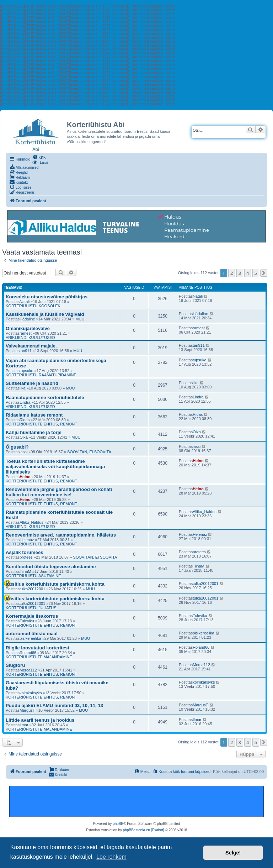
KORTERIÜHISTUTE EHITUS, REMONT (41, 424)
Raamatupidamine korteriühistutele (45, 398)
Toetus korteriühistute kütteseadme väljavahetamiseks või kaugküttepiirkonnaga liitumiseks (55, 467)
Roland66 (28, 653)
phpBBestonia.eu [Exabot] (144, 830)
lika (23, 388)
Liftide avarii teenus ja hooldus (40, 720)
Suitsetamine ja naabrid (32, 383)
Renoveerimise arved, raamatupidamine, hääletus (61, 535)
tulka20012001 (32, 589)
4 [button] (248, 273)
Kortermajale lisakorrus (32, 616)
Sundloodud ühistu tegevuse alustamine (51, 567)
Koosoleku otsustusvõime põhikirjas (47, 297)
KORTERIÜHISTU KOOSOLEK (33, 306)
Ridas (25, 420)
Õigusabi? (17, 447)
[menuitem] (39, 157)
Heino (25, 477)
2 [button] (232, 273)
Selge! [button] (233, 853)
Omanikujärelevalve (28, 328)
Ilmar (24, 725)
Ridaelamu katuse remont (34, 415)
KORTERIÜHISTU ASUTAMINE (33, 576)
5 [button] (256, 273)
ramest (26, 333)
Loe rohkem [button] (111, 857)
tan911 (26, 351)
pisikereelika (30, 638)
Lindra (25, 402)
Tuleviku (27, 621)
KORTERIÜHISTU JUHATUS (31, 608)
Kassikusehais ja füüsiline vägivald (45, 314)
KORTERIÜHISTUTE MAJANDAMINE (39, 657)
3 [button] (240, 273)
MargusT (27, 710)
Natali (25, 302)
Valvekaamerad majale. (31, 346)
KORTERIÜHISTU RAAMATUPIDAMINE (41, 375)
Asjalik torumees (25, 552)
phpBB (118, 824)
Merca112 (28, 670)
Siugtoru (15, 665)
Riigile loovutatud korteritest (38, 648)
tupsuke (26, 371)
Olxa (24, 437)
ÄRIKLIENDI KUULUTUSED (30, 338)
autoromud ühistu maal (32, 634)
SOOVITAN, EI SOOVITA (89, 452)
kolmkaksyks (31, 693)
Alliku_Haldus (31, 522)
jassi (23, 452)
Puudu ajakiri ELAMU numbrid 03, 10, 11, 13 (54, 705)
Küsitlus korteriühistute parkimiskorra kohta (55, 584)
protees (26, 557)
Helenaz (27, 540)
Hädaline (27, 319)
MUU (80, 319)
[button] (264, 273)
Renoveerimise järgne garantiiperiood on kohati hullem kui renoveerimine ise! (59, 492)
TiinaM (25, 571)
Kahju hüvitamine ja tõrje (34, 432)
